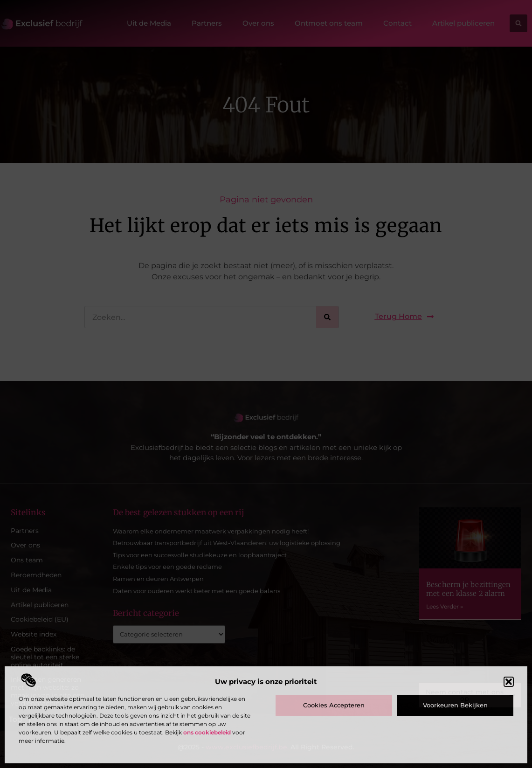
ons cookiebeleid (207, 732)
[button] (509, 682)
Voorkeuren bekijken (455, 705)
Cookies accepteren (334, 705)
